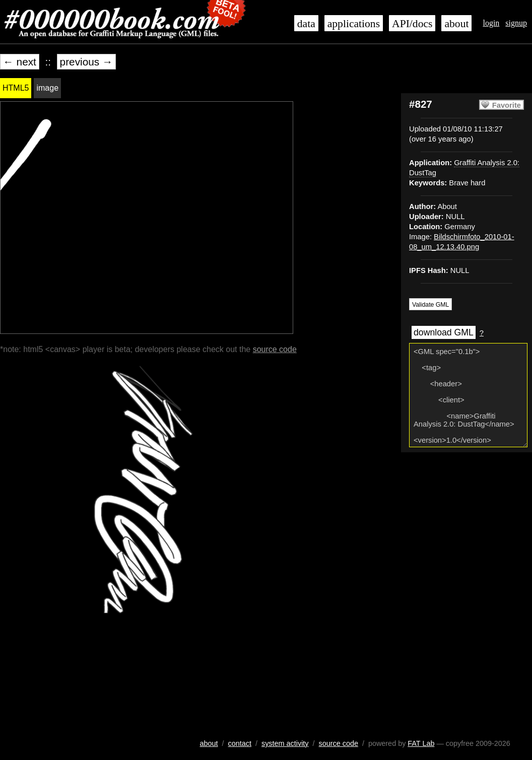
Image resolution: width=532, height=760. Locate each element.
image (47, 88)
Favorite (507, 105)
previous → (86, 62)
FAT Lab (421, 743)
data (306, 24)
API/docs (412, 24)
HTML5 (16, 88)
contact (240, 743)
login (491, 23)
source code (275, 349)
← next (20, 62)
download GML (444, 332)
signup (516, 23)
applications (354, 24)
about (456, 24)
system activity (285, 743)
